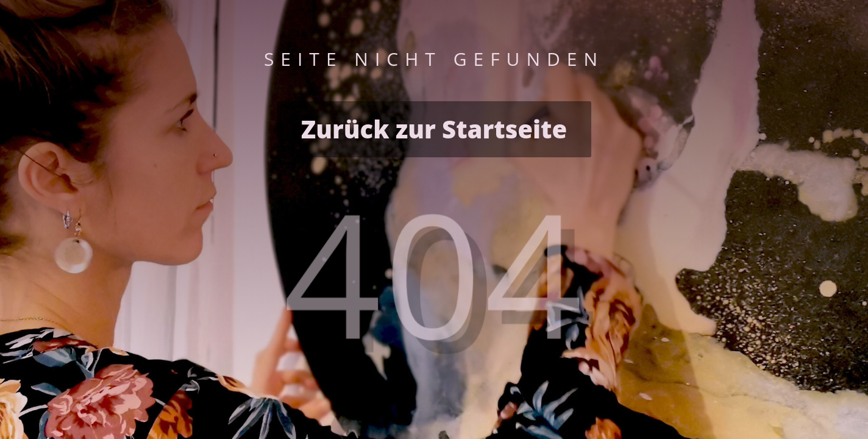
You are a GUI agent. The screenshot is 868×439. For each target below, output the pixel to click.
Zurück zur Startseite (434, 129)
